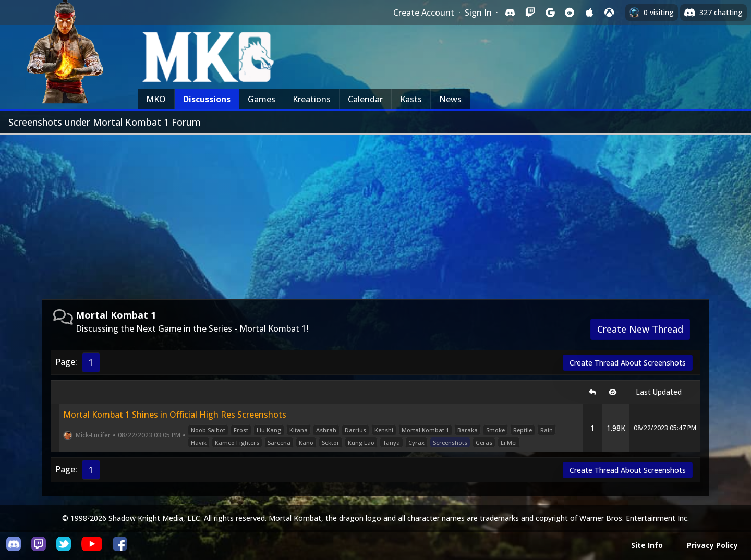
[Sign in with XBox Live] (609, 13)
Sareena (279, 442)
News (450, 99)
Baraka (468, 430)
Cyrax (416, 442)
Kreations (312, 99)
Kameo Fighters (237, 442)
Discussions (207, 99)
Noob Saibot (208, 430)
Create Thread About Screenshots (628, 363)
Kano (306, 442)
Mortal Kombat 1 (425, 430)
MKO (156, 99)
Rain (547, 430)
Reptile (523, 430)
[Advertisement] (375, 213)
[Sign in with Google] (550, 13)
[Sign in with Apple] (589, 13)
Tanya (391, 442)
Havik (199, 442)
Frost (241, 430)
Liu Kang (269, 430)
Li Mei (509, 442)
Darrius (355, 430)
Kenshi (384, 430)
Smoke (495, 430)
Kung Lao (361, 442)
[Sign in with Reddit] (570, 13)
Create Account (424, 13)
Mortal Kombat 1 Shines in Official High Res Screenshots (175, 415)
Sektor (331, 442)
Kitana (299, 430)
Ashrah (326, 430)
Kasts (411, 99)
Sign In (478, 13)
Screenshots (450, 442)
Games (262, 99)
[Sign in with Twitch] (530, 13)
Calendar (365, 99)
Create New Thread (640, 329)
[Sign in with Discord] (510, 13)
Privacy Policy (712, 545)
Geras (484, 442)
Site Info (647, 545)
